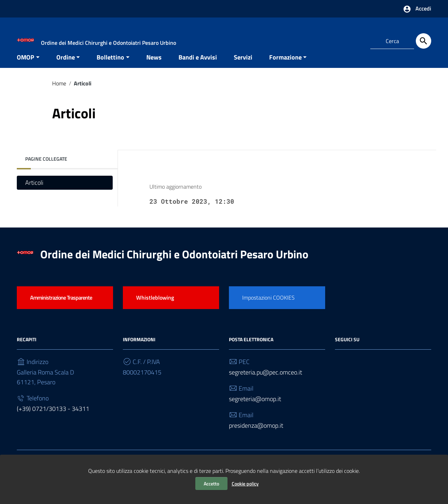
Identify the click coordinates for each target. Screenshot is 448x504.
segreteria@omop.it (255, 410)
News (154, 68)
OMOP (26, 68)
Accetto (211, 484)
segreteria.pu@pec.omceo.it (265, 383)
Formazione (285, 68)
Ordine (66, 68)
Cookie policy (245, 484)
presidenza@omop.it (256, 436)
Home (59, 94)
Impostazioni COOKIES (268, 308)
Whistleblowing (155, 308)
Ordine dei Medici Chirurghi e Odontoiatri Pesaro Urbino (174, 265)
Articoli (34, 193)
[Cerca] (423, 41)
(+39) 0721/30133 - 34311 (53, 419)
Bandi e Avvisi (198, 68)
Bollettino (110, 68)
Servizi (243, 68)
